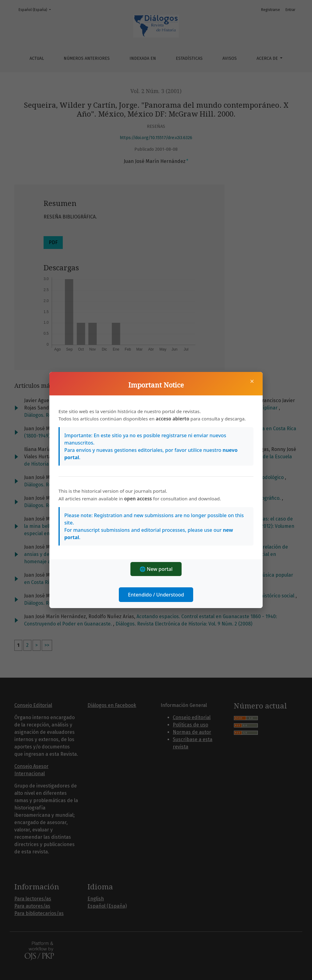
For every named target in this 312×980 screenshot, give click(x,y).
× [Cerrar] (252, 381)
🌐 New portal (156, 569)
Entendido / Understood (156, 595)
